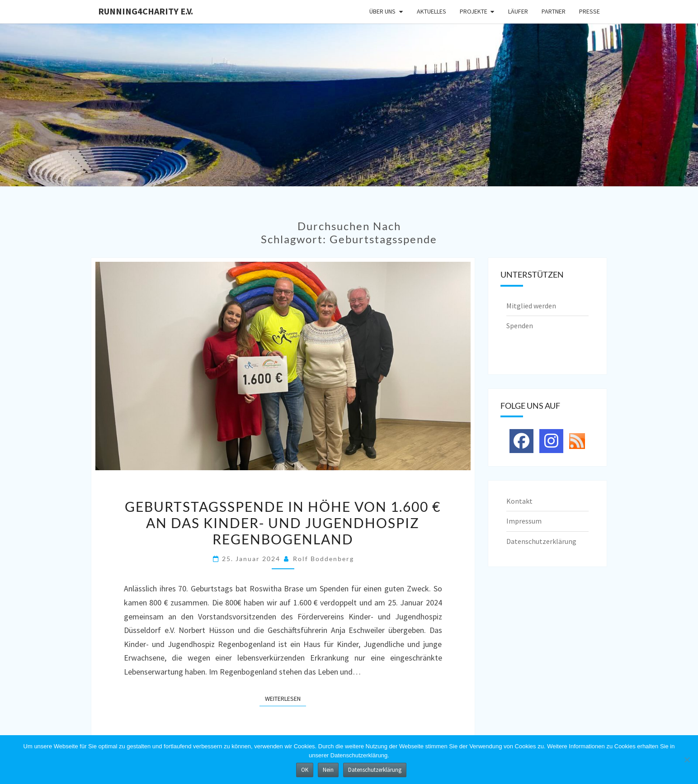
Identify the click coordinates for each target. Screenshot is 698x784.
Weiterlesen (285, 698)
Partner (554, 11)
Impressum (524, 521)
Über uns (382, 11)
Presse (590, 11)
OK (305, 770)
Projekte (474, 11)
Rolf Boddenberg (323, 559)
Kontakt (519, 501)
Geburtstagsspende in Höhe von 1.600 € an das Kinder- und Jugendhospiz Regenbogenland (283, 523)
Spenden (520, 326)
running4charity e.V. (146, 11)
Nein (328, 770)
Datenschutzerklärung (541, 541)
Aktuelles (432, 11)
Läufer (518, 11)
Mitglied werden (531, 306)
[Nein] (687, 760)
